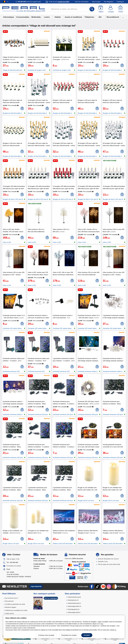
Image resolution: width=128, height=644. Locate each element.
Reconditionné (113, 17)
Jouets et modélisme (73, 17)
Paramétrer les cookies (69, 635)
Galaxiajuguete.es (73, 609)
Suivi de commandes (82, 2)
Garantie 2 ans (103, 561)
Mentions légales (11, 607)
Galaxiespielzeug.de (74, 597)
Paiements (74, 559)
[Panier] (121, 9)
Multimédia (36, 17)
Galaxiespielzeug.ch (74, 603)
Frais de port (59, 2)
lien (102, 624)
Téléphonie (89, 17)
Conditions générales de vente (15, 604)
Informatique (9, 17)
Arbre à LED (7, 242)
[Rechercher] (92, 9)
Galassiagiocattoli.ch (74, 606)
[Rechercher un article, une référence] (72, 9)
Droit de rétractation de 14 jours (108, 559)
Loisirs (47, 17)
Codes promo (10, 613)
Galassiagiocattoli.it (74, 612)
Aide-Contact (96, 2)
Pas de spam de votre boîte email (109, 564)
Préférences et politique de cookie (16, 610)
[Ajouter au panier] (22, 65)
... (123, 17)
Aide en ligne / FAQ (13, 559)
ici (115, 630)
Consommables (23, 17)
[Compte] (111, 9)
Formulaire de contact (14, 566)
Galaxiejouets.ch (73, 600)
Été (100, 17)
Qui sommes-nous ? (12, 598)
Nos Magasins (108, 2)
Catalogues (120, 2)
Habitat (58, 17)
